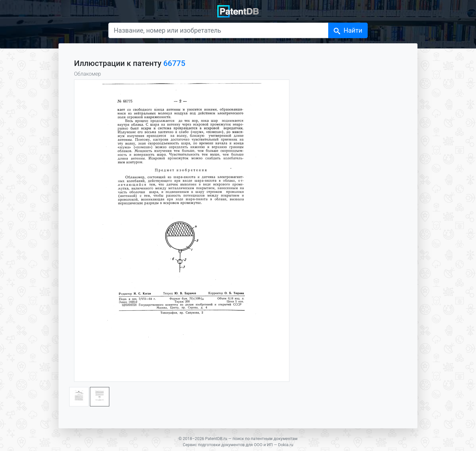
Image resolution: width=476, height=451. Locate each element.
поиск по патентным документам (265, 439)
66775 (174, 63)
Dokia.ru (286, 445)
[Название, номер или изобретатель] (219, 30)
